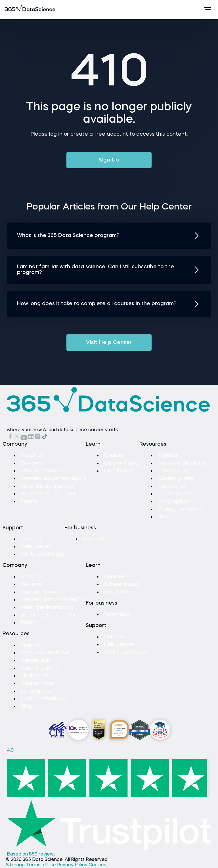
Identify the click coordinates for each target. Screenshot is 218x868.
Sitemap (16, 865)
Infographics (173, 502)
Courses (114, 456)
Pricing (29, 502)
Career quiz (173, 471)
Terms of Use (41, 865)
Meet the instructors (47, 486)
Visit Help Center (109, 343)
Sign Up (109, 160)
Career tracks (122, 463)
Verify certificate (43, 554)
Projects (168, 456)
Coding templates (181, 509)
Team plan (96, 539)
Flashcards (171, 486)
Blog (163, 517)
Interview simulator (182, 463)
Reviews (31, 463)
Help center (36, 547)
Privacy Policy (73, 865)
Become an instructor (48, 494)
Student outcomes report (53, 479)
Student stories (40, 471)
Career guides (176, 479)
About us (32, 456)
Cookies (97, 865)
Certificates (119, 471)
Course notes (175, 494)
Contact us (35, 539)
